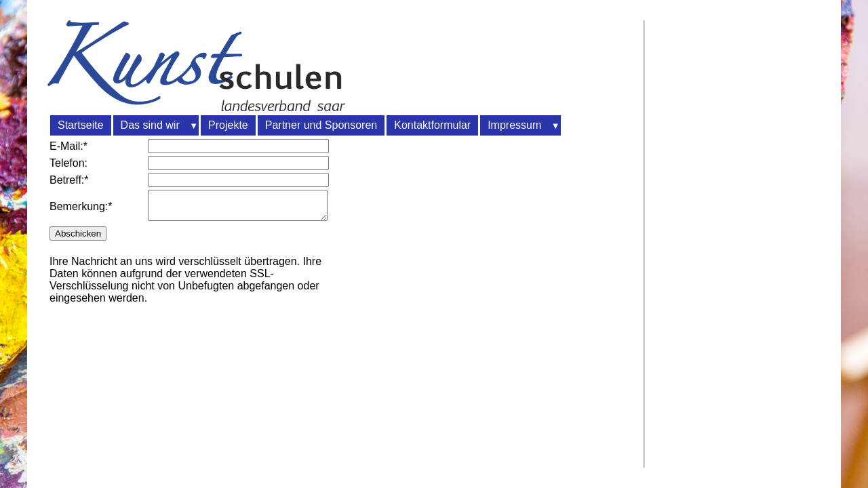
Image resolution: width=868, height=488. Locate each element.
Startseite (81, 125)
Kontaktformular (432, 125)
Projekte (228, 125)
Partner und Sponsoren (321, 125)
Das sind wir (150, 125)
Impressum (514, 125)
